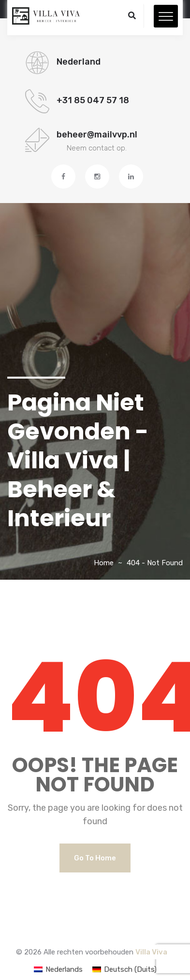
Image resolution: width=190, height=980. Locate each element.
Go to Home (95, 858)
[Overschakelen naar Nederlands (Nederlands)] (58, 970)
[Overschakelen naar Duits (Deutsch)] (124, 970)
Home (104, 563)
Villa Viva (151, 952)
